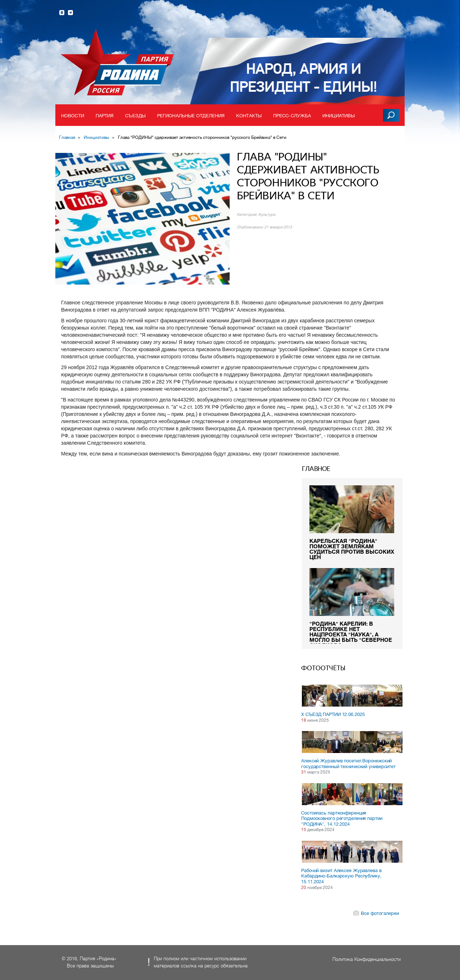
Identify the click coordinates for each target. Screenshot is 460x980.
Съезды (135, 116)
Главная (67, 137)
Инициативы (339, 116)
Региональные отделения (191, 116)
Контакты (249, 116)
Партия (105, 116)
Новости (73, 116)
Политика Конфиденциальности (367, 959)
